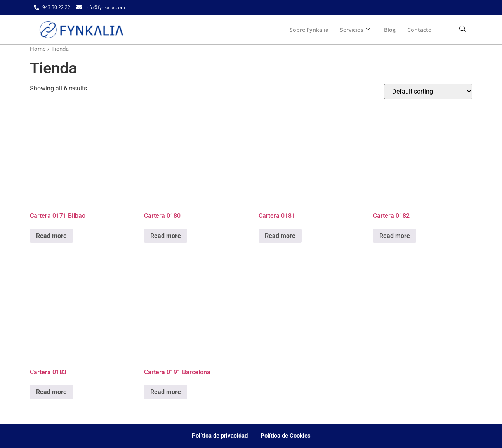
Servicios (355, 30)
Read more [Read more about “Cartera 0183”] (51, 392)
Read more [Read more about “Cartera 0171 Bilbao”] (51, 236)
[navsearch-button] (463, 30)
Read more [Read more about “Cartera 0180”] (166, 236)
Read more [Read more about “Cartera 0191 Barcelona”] (166, 392)
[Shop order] (428, 91)
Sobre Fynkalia (309, 30)
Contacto (419, 30)
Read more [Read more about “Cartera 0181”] (280, 236)
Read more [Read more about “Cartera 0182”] (395, 236)
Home (38, 49)
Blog (390, 30)
